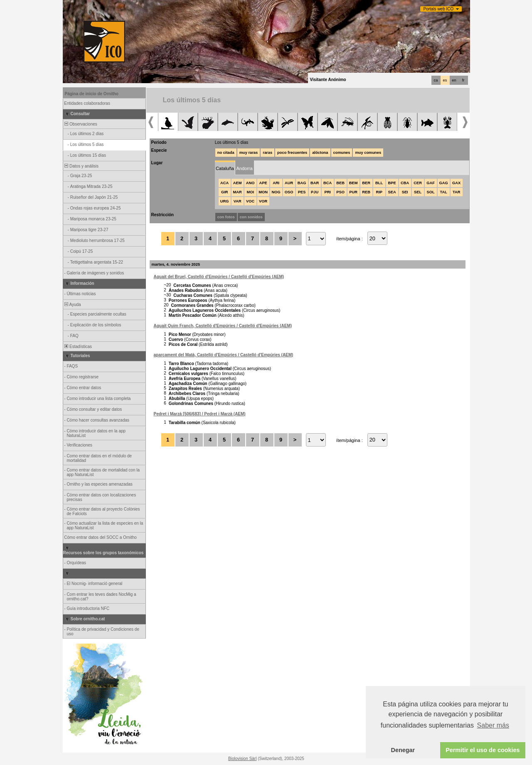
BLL (379, 183)
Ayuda (72, 305)
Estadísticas (78, 347)
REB (366, 192)
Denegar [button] (403, 750)
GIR (225, 192)
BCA (328, 183)
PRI (328, 192)
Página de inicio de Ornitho (92, 94)
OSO (289, 192)
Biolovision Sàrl (242, 759)
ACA (224, 183)
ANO (250, 183)
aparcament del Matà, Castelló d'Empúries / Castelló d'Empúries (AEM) (224, 355)
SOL (431, 192)
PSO (340, 192)
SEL (418, 192)
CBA (405, 183)
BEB (340, 183)
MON (263, 192)
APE (263, 183)
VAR (238, 201)
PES (302, 192)
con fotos (226, 217)
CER (418, 183)
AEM (238, 183)
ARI (276, 183)
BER (366, 183)
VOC (250, 201)
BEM (353, 183)
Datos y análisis (81, 166)
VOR (263, 201)
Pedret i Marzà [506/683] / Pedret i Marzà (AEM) (200, 414)
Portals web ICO (439, 9)
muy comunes (368, 153)
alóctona (320, 153)
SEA (392, 192)
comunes (342, 153)
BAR (315, 183)
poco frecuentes (292, 153)
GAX (456, 183)
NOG (276, 192)
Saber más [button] (493, 725)
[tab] (225, 168)
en (454, 80)
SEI (405, 192)
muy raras (249, 153)
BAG (302, 183)
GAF (431, 183)
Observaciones (80, 124)
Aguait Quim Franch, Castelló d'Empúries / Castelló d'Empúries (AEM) (223, 326)
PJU (315, 192)
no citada (226, 153)
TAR (456, 192)
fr (463, 80)
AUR (289, 183)
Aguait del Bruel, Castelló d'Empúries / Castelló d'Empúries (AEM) (219, 277)
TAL (443, 192)
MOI (250, 192)
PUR (353, 192)
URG (225, 201)
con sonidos (251, 217)
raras (267, 153)
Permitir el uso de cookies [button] (483, 750)
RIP (379, 192)
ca (436, 80)
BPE (392, 183)
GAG (444, 183)
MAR (238, 192)
